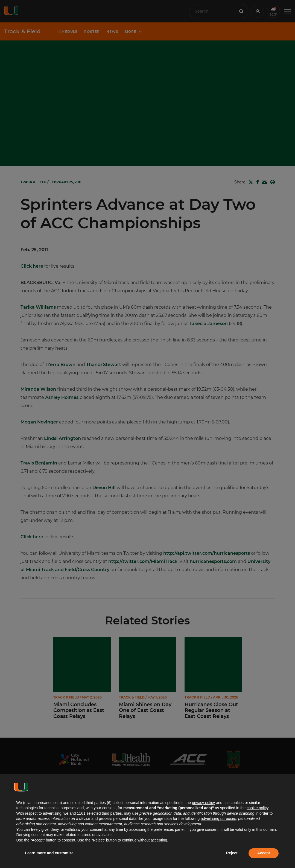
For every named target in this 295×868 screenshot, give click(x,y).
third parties (112, 813)
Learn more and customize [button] (49, 853)
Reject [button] (232, 853)
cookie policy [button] (257, 808)
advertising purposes (218, 819)
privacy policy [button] (203, 803)
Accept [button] (264, 853)
